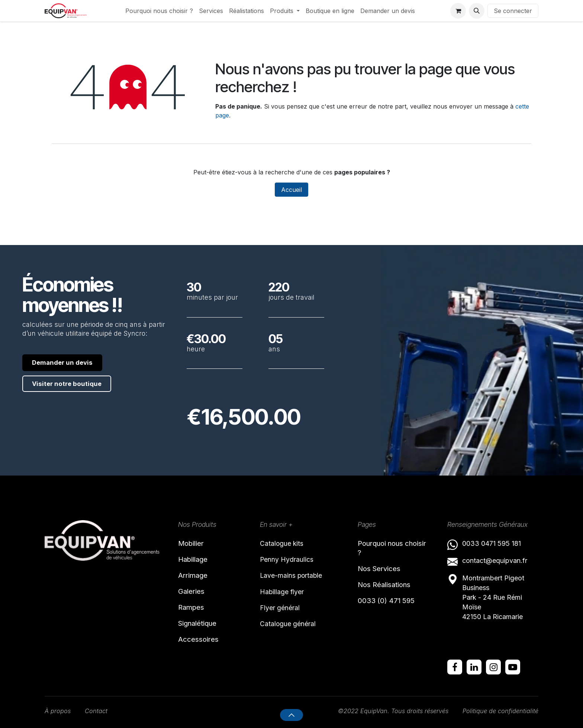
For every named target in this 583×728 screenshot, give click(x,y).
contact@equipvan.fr (495, 560)
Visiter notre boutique (72, 385)
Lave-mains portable (296, 578)
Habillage (197, 561)
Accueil (291, 190)
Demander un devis (67, 363)
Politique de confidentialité (498, 711)
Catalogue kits (285, 543)
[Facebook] (455, 666)
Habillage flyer (285, 595)
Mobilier (194, 543)
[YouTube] (513, 666)
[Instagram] (493, 666)
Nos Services (383, 572)
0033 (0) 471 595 (391, 607)
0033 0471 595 (487, 542)
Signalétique (203, 632)
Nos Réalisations (390, 589)
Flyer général (283, 613)
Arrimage (196, 579)
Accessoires (202, 650)
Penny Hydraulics (291, 560)
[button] (477, 11)
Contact (99, 711)
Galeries (194, 596)
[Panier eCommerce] (458, 11)
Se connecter (513, 11)
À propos (59, 711)
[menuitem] (159, 11)
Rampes (194, 614)
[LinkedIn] (474, 666)
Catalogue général (292, 630)
